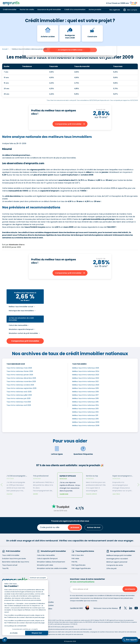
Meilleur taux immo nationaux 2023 (86, 375)
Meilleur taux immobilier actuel (21, 307)
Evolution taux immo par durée (14, 559)
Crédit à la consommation (75, 10)
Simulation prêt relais (45, 565)
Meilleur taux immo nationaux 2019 (85, 388)
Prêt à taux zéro (78, 555)
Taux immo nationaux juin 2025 (19, 398)
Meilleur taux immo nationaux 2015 (85, 402)
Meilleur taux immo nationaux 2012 (85, 412)
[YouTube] (136, 608)
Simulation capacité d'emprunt (21, 329)
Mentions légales (43, 596)
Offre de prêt (112, 568)
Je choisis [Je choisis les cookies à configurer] (14, 633)
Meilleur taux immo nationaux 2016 (85, 398)
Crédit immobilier (10, 10)
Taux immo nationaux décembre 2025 (21, 378)
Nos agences (115, 10)
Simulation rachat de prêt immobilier (23, 333)
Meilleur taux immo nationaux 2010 (85, 419)
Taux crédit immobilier (11, 555)
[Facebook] (120, 608)
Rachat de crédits (27, 10)
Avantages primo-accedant (117, 559)
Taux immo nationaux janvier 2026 (20, 375)
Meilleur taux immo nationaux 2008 (86, 426)
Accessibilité (42, 599)
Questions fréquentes (83, 451)
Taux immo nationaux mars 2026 (19, 368)
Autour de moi (94, 527)
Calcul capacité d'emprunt (47, 559)
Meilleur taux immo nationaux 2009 (86, 422)
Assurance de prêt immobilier (49, 10)
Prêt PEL (75, 562)
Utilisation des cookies (45, 605)
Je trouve (75, 527)
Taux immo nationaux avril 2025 (19, 405)
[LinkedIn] (131, 608)
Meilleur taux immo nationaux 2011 (85, 415)
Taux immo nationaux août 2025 (19, 392)
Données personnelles (45, 602)
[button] (5, 640)
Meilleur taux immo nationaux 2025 (86, 368)
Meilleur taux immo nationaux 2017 (85, 395)
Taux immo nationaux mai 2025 (19, 402)
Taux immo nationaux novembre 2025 (21, 381)
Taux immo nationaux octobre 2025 (20, 385)
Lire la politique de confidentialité (15, 626)
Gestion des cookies (45, 609)
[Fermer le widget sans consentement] (38, 578)
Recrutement (42, 592)
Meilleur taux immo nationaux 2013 (85, 409)
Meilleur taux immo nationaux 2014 (85, 405)
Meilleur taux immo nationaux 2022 (86, 378)
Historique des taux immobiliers (21, 311)
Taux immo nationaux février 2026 (20, 371)
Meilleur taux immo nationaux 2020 (86, 385)
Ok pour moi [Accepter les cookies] (37, 633)
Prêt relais (75, 559)
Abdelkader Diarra (17, 245)
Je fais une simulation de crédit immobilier (21, 319)
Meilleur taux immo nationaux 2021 (85, 381)
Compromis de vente (115, 565)
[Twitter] (125, 608)
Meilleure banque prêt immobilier (119, 555)
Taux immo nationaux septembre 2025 (21, 388)
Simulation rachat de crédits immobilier (52, 568)
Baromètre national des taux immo (16, 562)
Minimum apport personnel (117, 562)
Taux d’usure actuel (10, 565)
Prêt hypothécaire (79, 565)
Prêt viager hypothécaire (81, 568)
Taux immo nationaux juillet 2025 (19, 395)
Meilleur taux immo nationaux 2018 (85, 392)
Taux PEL (5, 568)
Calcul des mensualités (18, 325)
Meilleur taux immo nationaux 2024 (86, 371)
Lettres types (57, 451)
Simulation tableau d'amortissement (51, 562)
